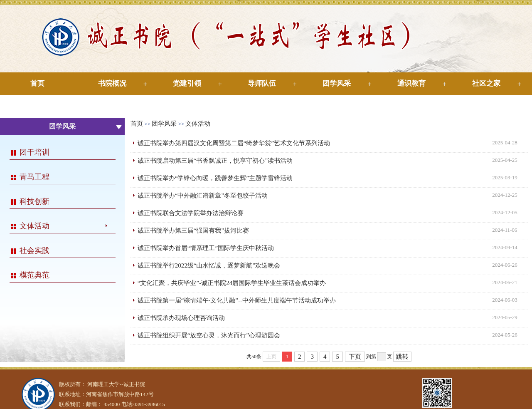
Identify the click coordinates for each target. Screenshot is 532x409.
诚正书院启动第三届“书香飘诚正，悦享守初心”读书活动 (215, 161)
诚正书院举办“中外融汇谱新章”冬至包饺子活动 (203, 196)
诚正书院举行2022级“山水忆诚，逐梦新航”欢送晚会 (209, 265)
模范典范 (34, 275)
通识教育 (411, 83)
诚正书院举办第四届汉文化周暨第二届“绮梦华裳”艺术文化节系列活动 (234, 143)
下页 (355, 357)
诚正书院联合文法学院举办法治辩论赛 (191, 213)
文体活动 (34, 226)
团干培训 (34, 152)
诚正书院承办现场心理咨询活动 (181, 318)
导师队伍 (262, 83)
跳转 (402, 357)
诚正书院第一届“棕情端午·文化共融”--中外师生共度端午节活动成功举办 (237, 300)
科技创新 (34, 201)
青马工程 (34, 177)
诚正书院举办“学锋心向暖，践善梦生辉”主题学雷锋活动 (215, 178)
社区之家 (486, 83)
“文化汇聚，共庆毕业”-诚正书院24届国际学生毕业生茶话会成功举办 (232, 283)
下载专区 (37, 106)
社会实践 (34, 250)
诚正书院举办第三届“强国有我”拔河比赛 (193, 231)
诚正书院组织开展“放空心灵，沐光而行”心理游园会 (209, 335)
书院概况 (112, 83)
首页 (37, 83)
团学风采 (337, 83)
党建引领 (187, 83)
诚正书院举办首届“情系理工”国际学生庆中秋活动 (206, 248)
